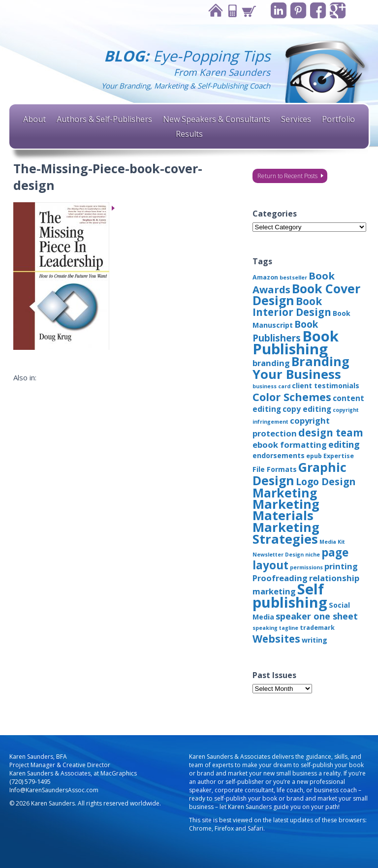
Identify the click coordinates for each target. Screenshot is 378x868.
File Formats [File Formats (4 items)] (275, 469)
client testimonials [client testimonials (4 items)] (326, 386)
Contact (230, 11)
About (34, 119)
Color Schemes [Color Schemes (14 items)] (292, 397)
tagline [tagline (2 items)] (289, 628)
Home (214, 11)
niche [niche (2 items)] (313, 555)
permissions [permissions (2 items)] (306, 567)
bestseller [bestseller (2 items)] (293, 278)
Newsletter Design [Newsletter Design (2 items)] (278, 555)
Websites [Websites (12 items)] (276, 639)
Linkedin (277, 11)
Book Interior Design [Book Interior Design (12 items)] (292, 307)
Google (338, 11)
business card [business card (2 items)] (271, 386)
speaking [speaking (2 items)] (265, 628)
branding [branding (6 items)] (271, 363)
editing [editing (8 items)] (344, 444)
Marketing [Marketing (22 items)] (285, 493)
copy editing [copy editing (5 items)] (307, 409)
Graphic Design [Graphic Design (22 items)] (299, 474)
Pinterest (298, 11)
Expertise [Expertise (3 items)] (339, 456)
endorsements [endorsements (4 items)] (279, 455)
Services (296, 119)
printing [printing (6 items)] (341, 566)
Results (189, 134)
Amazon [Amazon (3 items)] (265, 277)
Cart (247, 11)
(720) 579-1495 (30, 782)
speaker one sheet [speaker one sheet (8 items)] (317, 616)
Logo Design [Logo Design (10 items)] (326, 481)
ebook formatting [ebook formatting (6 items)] (290, 445)
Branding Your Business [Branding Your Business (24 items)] (301, 368)
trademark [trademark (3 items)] (317, 628)
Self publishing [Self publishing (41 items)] (290, 595)
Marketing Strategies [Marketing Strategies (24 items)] (286, 533)
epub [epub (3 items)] (314, 456)
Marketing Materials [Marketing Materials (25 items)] (286, 510)
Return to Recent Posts (287, 176)
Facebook (318, 11)
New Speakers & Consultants (217, 119)
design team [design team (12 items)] (331, 433)
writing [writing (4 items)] (315, 640)
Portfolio (338, 119)
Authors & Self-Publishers (104, 119)
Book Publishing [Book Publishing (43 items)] (296, 342)
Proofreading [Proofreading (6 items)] (280, 578)
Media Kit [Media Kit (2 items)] (332, 542)
